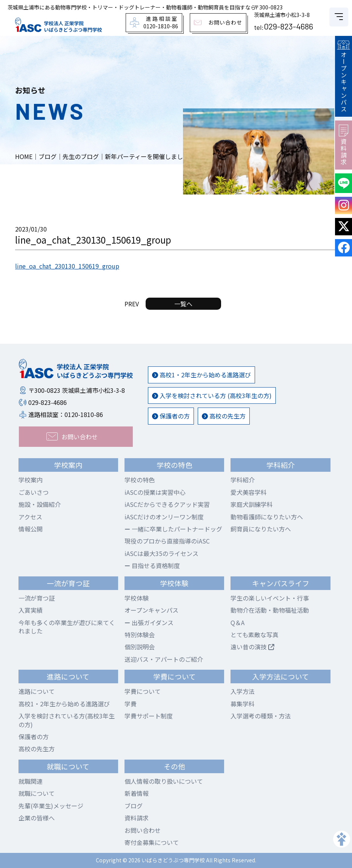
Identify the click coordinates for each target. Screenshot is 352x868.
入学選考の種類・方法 (261, 716)
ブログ (134, 806)
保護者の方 (171, 416)
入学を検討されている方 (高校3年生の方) (212, 395)
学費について (143, 691)
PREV (132, 304)
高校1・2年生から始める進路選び (201, 375)
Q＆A (237, 622)
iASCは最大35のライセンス (161, 553)
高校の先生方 (224, 416)
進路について (37, 691)
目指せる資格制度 (152, 565)
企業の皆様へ (37, 818)
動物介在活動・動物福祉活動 (270, 610)
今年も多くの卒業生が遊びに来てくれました (67, 627)
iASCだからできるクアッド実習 (167, 504)
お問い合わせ (143, 830)
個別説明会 (140, 647)
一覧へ (183, 304)
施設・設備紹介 (40, 504)
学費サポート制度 (149, 716)
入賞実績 (31, 610)
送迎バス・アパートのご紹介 (164, 659)
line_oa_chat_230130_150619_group (67, 266)
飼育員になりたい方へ (261, 529)
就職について (37, 793)
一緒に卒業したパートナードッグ (173, 529)
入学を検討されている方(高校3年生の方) (67, 720)
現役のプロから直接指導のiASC (167, 541)
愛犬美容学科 (249, 492)
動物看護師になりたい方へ (267, 517)
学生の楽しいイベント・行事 (270, 598)
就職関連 (31, 781)
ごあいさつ (34, 492)
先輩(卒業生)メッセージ (51, 806)
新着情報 (137, 793)
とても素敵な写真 (254, 635)
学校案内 (31, 480)
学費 (131, 704)
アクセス (30, 517)
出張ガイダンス (149, 622)
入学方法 (243, 691)
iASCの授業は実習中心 (155, 492)
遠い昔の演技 (252, 647)
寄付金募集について (152, 842)
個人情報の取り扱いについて (164, 781)
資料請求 (344, 145)
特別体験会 (140, 635)
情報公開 (31, 529)
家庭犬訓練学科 (252, 504)
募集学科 (243, 704)
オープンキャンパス (343, 76)
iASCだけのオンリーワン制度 (164, 517)
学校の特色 (140, 480)
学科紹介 (243, 480)
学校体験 (137, 598)
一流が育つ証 (37, 598)
